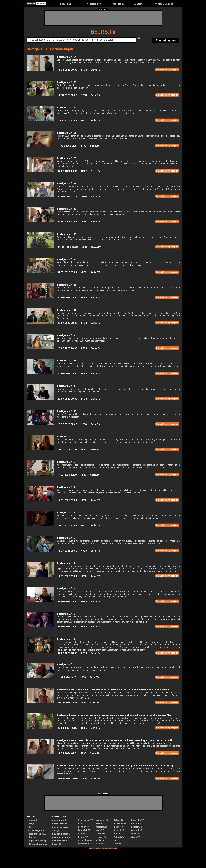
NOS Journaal (59, 820)
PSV (29, 827)
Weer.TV (135, 834)
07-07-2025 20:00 (67, 653)
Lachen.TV (101, 834)
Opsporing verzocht (62, 827)
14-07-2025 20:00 (67, 551)
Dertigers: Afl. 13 (67, 335)
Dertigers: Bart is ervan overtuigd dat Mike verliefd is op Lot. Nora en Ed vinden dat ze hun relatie (113, 690)
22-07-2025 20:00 (67, 424)
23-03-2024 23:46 (68, 779)
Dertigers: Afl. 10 (67, 411)
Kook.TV (100, 830)
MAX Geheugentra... (37, 831)
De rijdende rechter (61, 837)
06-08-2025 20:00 (68, 196)
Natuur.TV (118, 820)
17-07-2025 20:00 (67, 475)
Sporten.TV (137, 827)
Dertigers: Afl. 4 (66, 563)
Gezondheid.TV (85, 840)
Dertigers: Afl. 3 (66, 589)
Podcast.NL (118, 4)
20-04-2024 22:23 (67, 728)
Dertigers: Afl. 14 (67, 310)
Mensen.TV (101, 837)
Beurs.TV (82, 824)
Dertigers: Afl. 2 (66, 614)
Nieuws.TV (118, 827)
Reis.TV (117, 840)
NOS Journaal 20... (61, 834)
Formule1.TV (84, 830)
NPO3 (84, 70)
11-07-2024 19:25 (67, 677)
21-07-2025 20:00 (67, 450)
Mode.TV (100, 840)
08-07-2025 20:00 (67, 627)
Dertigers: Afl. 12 (67, 361)
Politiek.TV (119, 837)
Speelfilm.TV (137, 820)
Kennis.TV (100, 824)
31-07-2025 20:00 (67, 272)
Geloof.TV (83, 837)
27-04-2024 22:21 (67, 703)
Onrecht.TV (119, 830)
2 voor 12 (57, 844)
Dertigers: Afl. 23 (67, 82)
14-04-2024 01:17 (67, 753)
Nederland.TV (94, 4)
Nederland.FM (67, 4)
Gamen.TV (83, 834)
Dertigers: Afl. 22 (67, 108)
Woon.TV (135, 837)
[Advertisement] (103, 18)
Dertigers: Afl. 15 (67, 285)
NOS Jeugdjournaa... (37, 844)
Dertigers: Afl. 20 (67, 158)
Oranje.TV (118, 834)
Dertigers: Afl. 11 (66, 386)
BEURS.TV (103, 32)
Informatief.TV (85, 844)
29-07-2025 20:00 (67, 323)
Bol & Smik (33, 820)
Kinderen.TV (101, 827)
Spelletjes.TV (138, 824)
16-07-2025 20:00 (67, 500)
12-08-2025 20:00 (67, 121)
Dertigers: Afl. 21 (67, 133)
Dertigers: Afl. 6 (66, 513)
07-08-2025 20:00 (67, 171)
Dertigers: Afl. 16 (67, 259)
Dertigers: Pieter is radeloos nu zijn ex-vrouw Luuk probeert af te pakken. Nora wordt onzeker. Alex (114, 715)
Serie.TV (95, 70)
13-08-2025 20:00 (67, 95)
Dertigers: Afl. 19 (67, 184)
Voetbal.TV (136, 830)
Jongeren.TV (102, 820)
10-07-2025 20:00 (67, 576)
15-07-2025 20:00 (67, 525)
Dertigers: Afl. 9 (66, 437)
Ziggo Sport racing (37, 841)
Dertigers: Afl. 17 (67, 234)
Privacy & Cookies (164, 4)
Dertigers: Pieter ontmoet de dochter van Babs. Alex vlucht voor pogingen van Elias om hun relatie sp (115, 766)
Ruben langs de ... (61, 824)
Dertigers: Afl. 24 (67, 57)
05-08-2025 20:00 (68, 222)
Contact (138, 4)
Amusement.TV (85, 820)
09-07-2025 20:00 (67, 601)
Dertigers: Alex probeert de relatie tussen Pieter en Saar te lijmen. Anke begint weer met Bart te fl (114, 740)
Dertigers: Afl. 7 (66, 487)
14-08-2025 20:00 (67, 70)
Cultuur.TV (83, 827)
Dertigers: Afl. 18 (67, 209)
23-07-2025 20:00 (67, 399)
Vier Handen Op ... (61, 841)
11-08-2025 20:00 (67, 146)
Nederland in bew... (36, 834)
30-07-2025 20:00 (67, 298)
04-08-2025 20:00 (68, 247)
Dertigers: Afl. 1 (66, 639)
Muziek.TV (101, 844)
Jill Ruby (32, 837)
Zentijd (31, 824)
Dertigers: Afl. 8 (66, 462)
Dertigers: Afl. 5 (66, 538)
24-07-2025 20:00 (67, 374)
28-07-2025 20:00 (67, 348)
